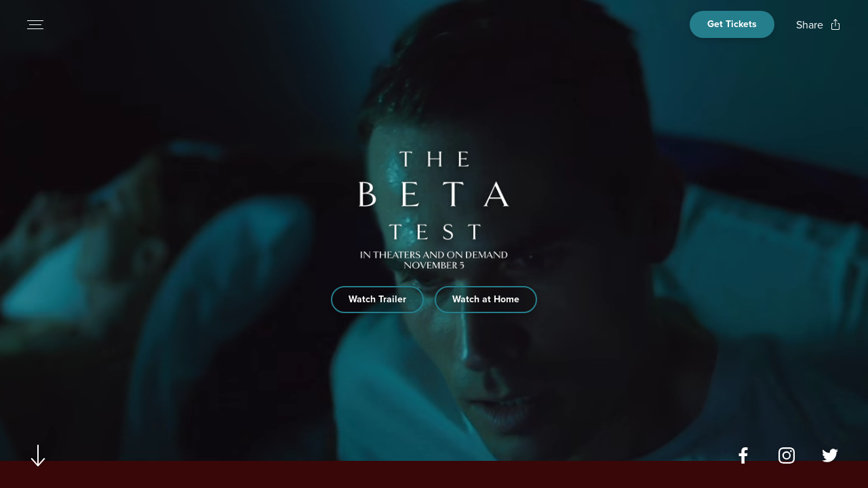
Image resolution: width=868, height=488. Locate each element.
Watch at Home (486, 299)
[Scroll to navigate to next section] (38, 455)
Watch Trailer (377, 299)
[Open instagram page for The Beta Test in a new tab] (787, 455)
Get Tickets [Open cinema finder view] (732, 24)
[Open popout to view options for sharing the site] (818, 25)
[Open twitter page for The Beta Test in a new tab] (830, 455)
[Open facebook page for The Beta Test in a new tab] (743, 455)
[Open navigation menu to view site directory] (35, 24)
